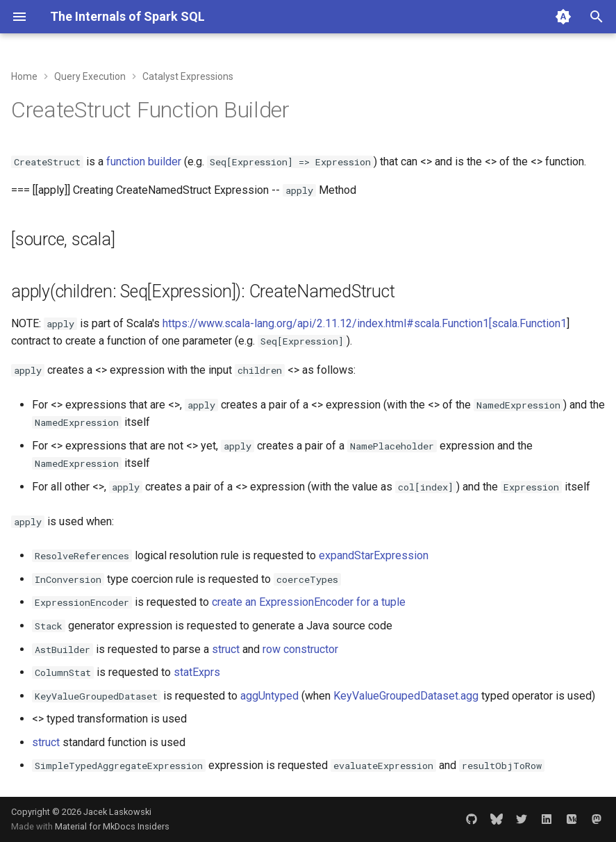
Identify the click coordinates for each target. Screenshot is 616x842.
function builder (144, 162)
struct (226, 649)
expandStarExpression (374, 555)
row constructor (300, 649)
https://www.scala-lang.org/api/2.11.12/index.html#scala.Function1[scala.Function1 (365, 323)
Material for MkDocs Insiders (112, 826)
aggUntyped (269, 696)
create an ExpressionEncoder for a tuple (309, 602)
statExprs (197, 672)
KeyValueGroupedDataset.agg (406, 696)
